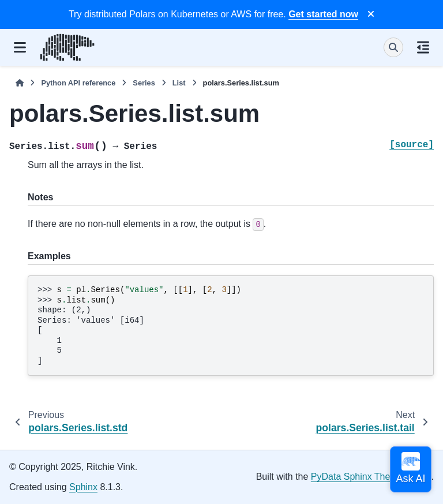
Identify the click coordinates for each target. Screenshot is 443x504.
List (179, 83)
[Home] (20, 83)
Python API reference (78, 83)
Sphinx (83, 487)
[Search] (393, 47)
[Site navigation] (20, 47)
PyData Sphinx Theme (357, 477)
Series (144, 83)
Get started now (323, 14)
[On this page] (423, 47)
